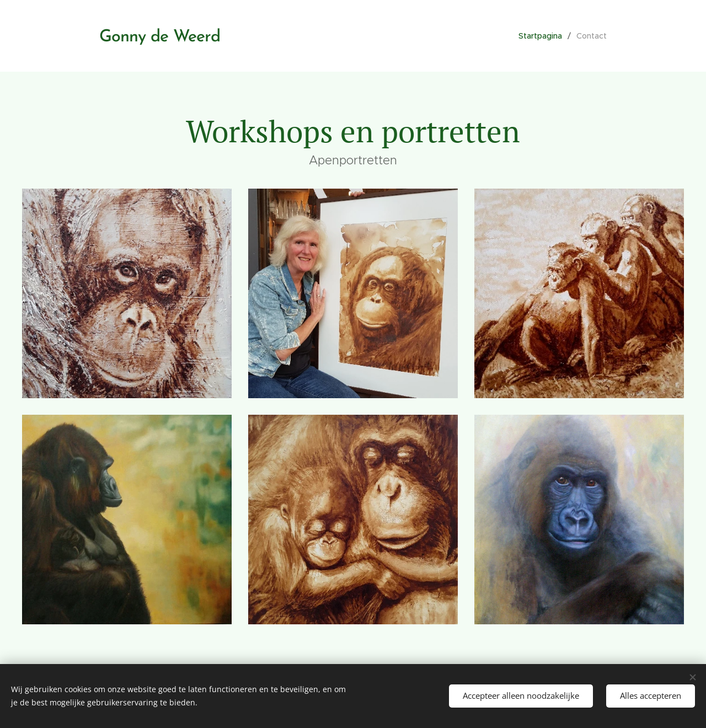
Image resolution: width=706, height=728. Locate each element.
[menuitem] (543, 36)
